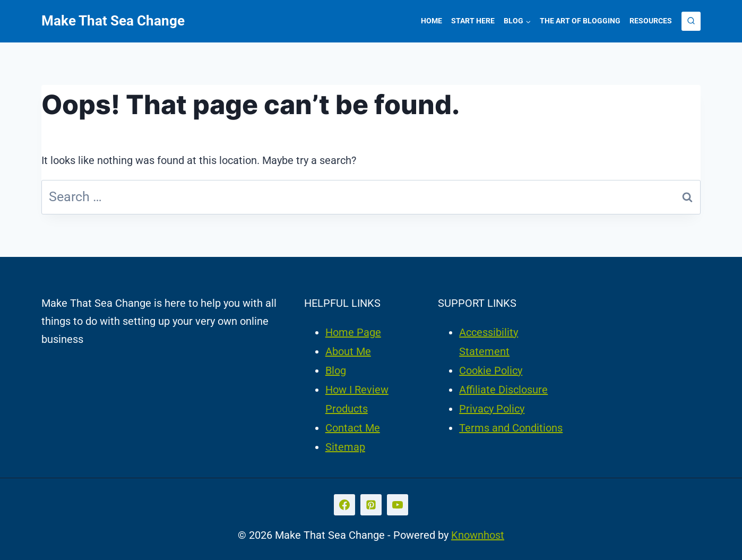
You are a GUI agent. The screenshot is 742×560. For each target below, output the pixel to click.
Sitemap (345, 447)
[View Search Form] (691, 21)
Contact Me (353, 428)
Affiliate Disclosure (503, 390)
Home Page (353, 332)
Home (432, 21)
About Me (348, 351)
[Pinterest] (371, 505)
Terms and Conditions (511, 428)
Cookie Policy (491, 371)
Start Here (473, 21)
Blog (336, 371)
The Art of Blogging (580, 21)
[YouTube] (398, 505)
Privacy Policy (492, 409)
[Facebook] (344, 505)
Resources (651, 21)
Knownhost (478, 535)
